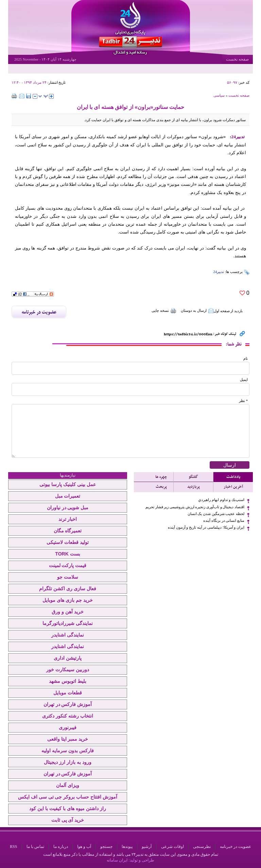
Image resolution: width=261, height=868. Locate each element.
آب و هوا (84, 847)
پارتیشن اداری (68, 658)
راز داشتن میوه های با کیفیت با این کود (67, 808)
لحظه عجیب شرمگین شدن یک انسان (216, 514)
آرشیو (147, 847)
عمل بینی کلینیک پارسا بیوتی (68, 484)
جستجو (106, 847)
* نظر (243, 401)
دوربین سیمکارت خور (68, 670)
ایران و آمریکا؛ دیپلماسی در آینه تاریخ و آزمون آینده (206, 527)
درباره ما (61, 847)
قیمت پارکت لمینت (68, 565)
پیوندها (127, 847)
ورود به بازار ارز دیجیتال (68, 762)
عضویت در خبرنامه (236, 847)
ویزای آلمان (68, 785)
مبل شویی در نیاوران (68, 508)
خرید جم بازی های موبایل (68, 600)
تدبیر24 (219, 272)
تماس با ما (35, 847)
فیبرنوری (68, 727)
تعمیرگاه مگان (68, 531)
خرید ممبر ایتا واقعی (68, 739)
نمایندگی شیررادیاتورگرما (68, 623)
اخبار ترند (68, 519)
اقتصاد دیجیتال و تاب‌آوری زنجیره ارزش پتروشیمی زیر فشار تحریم (195, 507)
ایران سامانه (117, 860)
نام (246, 359)
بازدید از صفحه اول (228, 311)
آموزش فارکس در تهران (68, 704)
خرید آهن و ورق (68, 612)
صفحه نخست (237, 59)
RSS (13, 847)
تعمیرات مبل (68, 496)
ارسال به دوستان (197, 311)
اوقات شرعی (172, 847)
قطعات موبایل (68, 693)
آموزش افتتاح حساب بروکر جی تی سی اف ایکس (68, 797)
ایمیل (244, 380)
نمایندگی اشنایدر (68, 635)
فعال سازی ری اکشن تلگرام (68, 589)
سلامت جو (68, 577)
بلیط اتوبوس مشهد (68, 681)
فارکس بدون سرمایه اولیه (68, 751)
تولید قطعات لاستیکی (68, 542)
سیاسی (219, 95)
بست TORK (67, 554)
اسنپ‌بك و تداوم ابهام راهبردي (221, 500)
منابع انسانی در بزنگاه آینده (224, 521)
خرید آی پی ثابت (68, 820)
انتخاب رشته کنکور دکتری (68, 716)
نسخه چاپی (164, 311)
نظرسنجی (202, 847)
